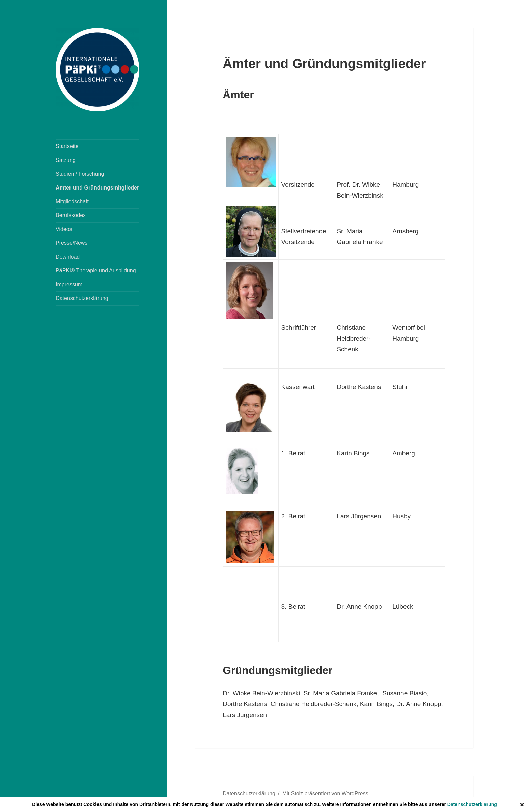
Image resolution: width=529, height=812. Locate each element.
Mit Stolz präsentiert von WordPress (325, 794)
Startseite (67, 146)
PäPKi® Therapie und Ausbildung (96, 271)
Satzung (66, 160)
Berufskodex (71, 215)
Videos (64, 229)
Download (68, 257)
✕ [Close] (522, 805)
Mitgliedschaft (72, 201)
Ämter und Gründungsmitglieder (97, 188)
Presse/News (72, 243)
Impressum (69, 284)
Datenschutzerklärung (472, 804)
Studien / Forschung (80, 174)
